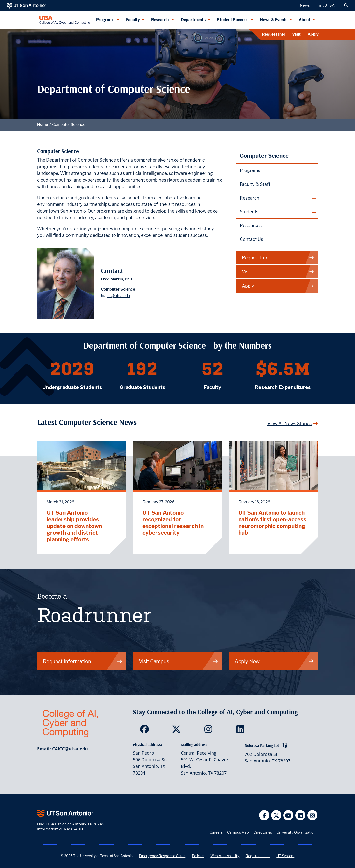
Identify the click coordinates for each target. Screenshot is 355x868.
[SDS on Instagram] (209, 731)
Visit (296, 34)
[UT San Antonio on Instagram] (312, 815)
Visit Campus (179, 661)
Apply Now (274, 661)
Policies (198, 856)
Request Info (274, 34)
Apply (313, 34)
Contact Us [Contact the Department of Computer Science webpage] (251, 239)
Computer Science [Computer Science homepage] (264, 156)
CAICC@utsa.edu (70, 749)
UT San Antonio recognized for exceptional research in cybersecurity (173, 523)
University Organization (296, 832)
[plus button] (277, 170)
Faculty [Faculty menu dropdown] (133, 20)
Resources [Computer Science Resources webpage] (251, 225)
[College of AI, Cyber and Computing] (65, 20)
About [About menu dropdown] (305, 20)
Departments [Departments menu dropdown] (193, 20)
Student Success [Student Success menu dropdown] (233, 20)
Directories (263, 832)
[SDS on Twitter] (177, 731)
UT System (285, 856)
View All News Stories (293, 424)
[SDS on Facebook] (146, 731)
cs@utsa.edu (119, 296)
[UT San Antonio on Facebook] (264, 815)
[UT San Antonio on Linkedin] (300, 815)
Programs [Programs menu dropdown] (105, 20)
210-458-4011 (71, 829)
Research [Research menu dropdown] (160, 20)
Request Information (83, 661)
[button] (346, 5)
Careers (216, 832)
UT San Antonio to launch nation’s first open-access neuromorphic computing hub (272, 523)
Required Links (258, 856)
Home (43, 125)
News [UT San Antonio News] (305, 5)
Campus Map (238, 832)
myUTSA (327, 5)
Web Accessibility (225, 856)
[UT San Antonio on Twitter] (276, 815)
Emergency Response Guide (162, 856)
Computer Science (69, 125)
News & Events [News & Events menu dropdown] (274, 20)
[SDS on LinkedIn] (241, 731)
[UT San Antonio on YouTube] (288, 815)
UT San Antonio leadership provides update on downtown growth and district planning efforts (74, 526)
